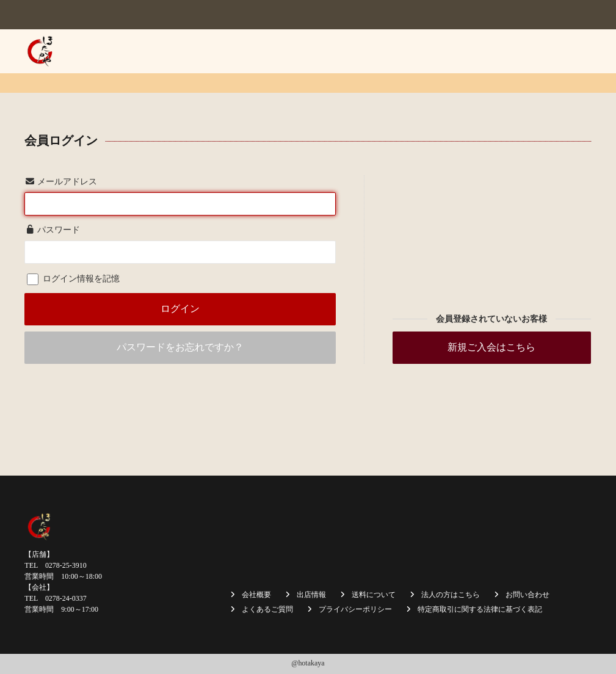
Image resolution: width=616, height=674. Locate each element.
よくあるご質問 (267, 609)
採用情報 (499, 92)
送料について (474, 51)
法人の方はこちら (549, 51)
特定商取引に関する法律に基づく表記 (480, 609)
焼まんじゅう (305, 51)
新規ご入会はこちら (491, 347)
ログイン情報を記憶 (73, 279)
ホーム (199, 51)
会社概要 (245, 51)
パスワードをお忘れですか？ (180, 347)
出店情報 (364, 51)
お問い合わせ (558, 92)
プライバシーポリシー (355, 609)
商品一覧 (415, 51)
